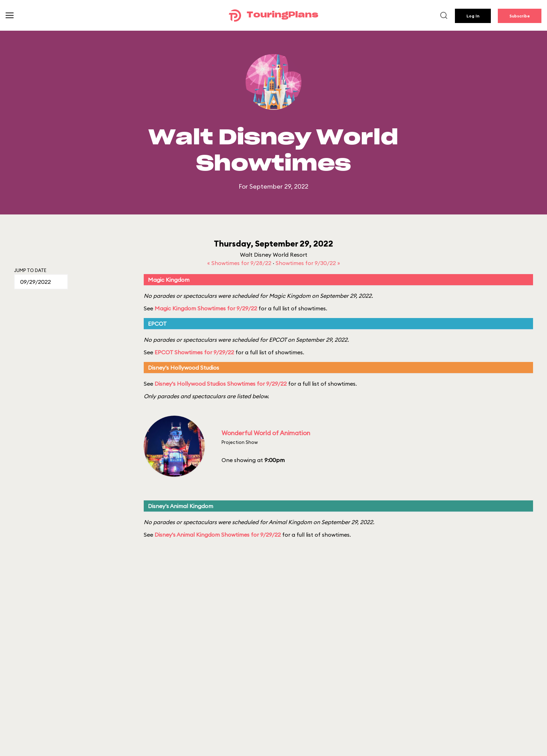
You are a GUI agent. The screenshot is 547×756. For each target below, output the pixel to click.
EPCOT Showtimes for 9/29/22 (194, 352)
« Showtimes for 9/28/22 (240, 263)
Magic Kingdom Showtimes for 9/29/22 (206, 308)
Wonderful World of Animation (266, 433)
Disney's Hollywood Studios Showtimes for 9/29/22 (221, 384)
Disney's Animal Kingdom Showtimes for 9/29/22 (218, 535)
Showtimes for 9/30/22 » (308, 263)
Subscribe (520, 16)
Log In (473, 16)
